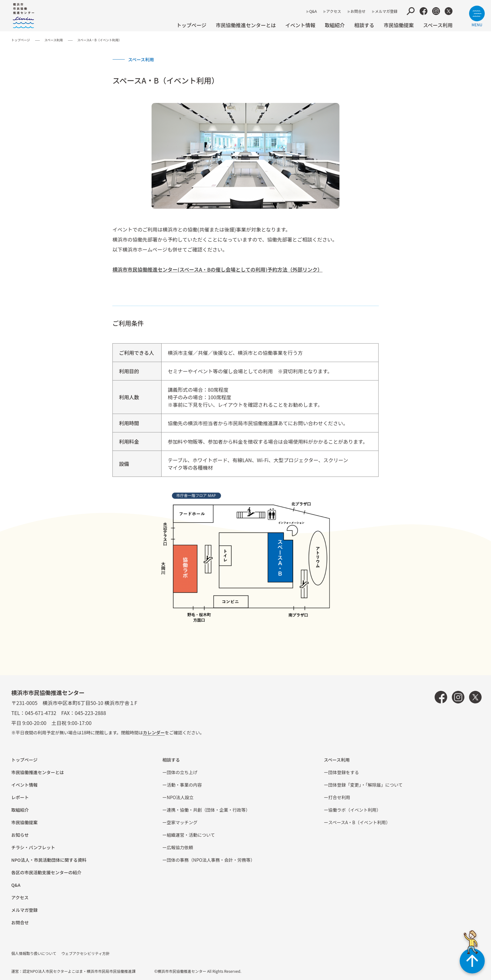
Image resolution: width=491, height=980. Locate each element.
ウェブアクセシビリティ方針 (86, 953)
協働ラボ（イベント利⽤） (354, 810)
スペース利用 (438, 25)
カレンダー (154, 732)
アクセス (334, 11)
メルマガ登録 (386, 11)
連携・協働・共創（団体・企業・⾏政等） (209, 810)
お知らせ (20, 835)
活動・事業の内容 (184, 785)
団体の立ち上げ (182, 772)
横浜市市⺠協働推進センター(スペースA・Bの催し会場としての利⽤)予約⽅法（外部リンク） (217, 269)
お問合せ (358, 11)
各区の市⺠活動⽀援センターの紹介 (46, 872)
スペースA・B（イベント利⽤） (359, 822)
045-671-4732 (41, 713)
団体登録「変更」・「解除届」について (365, 785)
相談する (364, 25)
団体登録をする (344, 772)
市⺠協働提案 (399, 25)
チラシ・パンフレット (33, 847)
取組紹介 (335, 25)
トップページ (191, 25)
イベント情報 (300, 25)
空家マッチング (182, 822)
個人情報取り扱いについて (34, 953)
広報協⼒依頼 (180, 847)
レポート (20, 797)
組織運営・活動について (191, 835)
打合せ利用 (339, 797)
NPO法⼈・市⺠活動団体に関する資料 (49, 860)
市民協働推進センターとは (246, 25)
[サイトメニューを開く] (477, 16)
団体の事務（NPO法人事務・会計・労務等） (211, 860)
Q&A (313, 11)
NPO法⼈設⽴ (180, 797)
